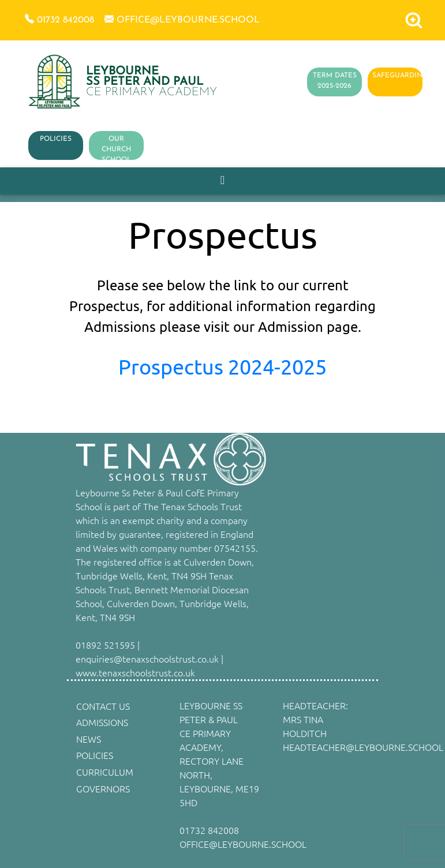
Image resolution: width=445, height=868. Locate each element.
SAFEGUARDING (400, 76)
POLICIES (56, 139)
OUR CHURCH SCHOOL (116, 149)
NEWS (89, 739)
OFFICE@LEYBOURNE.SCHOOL (243, 844)
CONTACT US (103, 706)
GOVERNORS (103, 788)
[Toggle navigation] (222, 181)
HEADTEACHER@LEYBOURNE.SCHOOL (363, 747)
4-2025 (295, 366)
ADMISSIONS (102, 722)
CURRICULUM (105, 772)
